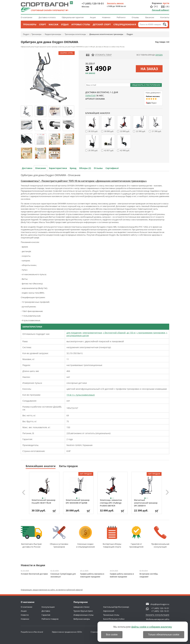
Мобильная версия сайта (158, 619)
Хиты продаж (68, 466)
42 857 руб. (109, 150)
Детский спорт (102, 24)
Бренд (73, 168)
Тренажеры (30, 24)
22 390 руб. (141, 131)
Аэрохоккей (109, 611)
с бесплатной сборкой (114, 333)
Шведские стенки (81, 607)
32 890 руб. (125, 131)
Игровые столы (81, 24)
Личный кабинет (161, 10)
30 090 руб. (109, 131)
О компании (26, 17)
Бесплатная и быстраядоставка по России (31, 537)
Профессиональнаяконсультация (160, 537)
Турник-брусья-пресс (83, 611)
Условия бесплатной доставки (34, 574)
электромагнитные (92, 333)
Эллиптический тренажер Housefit (43, 501)
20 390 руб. (93, 150)
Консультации (48, 607)
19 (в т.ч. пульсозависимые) (81, 395)
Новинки (106, 17)
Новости (25, 615)
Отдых (65, 24)
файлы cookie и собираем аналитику (152, 627)
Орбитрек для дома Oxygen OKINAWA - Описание (51, 175)
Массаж (54, 24)
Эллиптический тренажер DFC (78, 501)
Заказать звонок (115, 3)
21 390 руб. (157, 131)
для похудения (74, 333)
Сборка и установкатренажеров (59, 537)
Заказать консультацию (157, 615)
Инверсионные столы (83, 615)
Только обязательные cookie (164, 635)
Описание (41, 168)
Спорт (43, 24)
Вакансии (150, 17)
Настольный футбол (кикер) (116, 607)
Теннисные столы (111, 615)
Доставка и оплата (47, 17)
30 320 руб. (93, 131)
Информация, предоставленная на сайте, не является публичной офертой (52, 590)
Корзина (157, 3)
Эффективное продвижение (67, 632)
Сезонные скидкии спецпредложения (85, 537)
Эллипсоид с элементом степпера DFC (111, 503)
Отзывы (135, 17)
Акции (93, 17)
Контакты (165, 17)
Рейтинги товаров (50, 619)
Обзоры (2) (85, 168)
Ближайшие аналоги (41, 466)
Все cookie (112, 635)
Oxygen (26, 34)
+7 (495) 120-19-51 (93, 3)
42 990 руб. (125, 150)
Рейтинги (121, 17)
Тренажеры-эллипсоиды (75, 34)
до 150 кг (131, 333)
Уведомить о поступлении (146, 85)
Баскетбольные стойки (114, 619)
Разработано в (32, 632)
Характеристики (58, 168)
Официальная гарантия (73, 17)
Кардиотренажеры (53, 34)
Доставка (27, 168)
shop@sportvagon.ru (160, 604)
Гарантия (90, 96)
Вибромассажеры (82, 619)
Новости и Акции (33, 565)
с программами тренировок (151, 333)
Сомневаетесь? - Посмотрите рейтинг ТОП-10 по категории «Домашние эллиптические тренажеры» (84, 181)
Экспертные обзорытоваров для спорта (112, 537)
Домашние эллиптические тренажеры (106, 34)
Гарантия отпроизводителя (136, 537)
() (156, 6)
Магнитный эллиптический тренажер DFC (146, 503)
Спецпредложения (125, 24)
